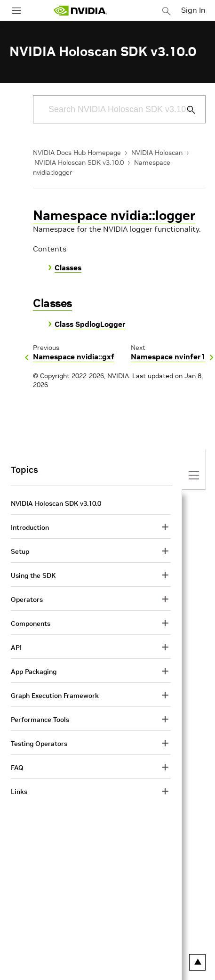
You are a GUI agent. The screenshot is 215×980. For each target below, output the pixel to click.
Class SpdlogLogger (90, 324)
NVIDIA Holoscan (157, 153)
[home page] (80, 11)
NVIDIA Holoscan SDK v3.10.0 (79, 162)
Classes (68, 267)
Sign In (193, 10)
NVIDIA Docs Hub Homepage (77, 153)
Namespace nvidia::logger (114, 215)
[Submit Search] (186, 110)
